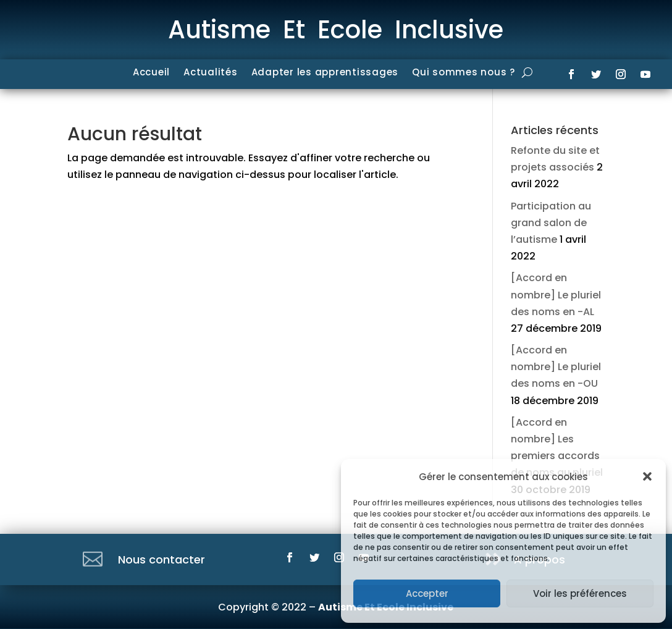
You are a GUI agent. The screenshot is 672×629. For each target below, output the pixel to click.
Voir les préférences (580, 593)
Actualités (211, 73)
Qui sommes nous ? (464, 73)
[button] (647, 476)
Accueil (151, 73)
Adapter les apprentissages (325, 73)
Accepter (427, 593)
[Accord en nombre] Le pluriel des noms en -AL (556, 294)
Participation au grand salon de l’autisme (551, 223)
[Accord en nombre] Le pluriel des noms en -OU (556, 367)
